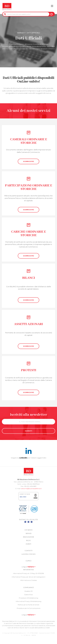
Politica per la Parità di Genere (29, 605)
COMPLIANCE (28, 587)
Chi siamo (28, 530)
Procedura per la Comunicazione (29, 608)
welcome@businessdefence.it (31, 489)
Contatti (28, 551)
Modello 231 (28, 591)
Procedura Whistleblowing (28, 598)
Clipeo (28, 561)
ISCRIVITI (29, 431)
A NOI (52, 14)
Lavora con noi (28, 554)
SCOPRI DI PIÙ (28, 161)
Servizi (21, 33)
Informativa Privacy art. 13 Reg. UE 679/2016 (29, 573)
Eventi (28, 544)
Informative (28, 570)
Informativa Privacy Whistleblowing (29, 601)
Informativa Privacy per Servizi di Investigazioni (28, 577)
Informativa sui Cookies (29, 580)
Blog (29, 540)
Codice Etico (29, 595)
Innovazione (29, 537)
